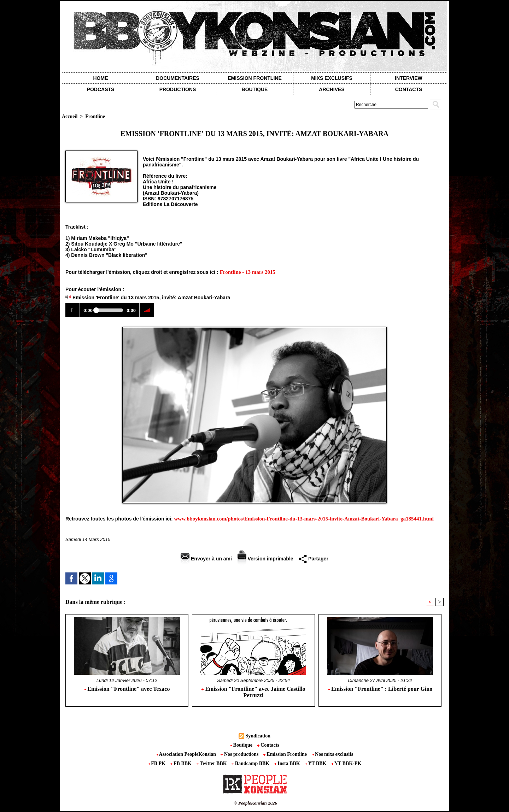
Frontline (95, 116)
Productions (178, 89)
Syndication (258, 736)
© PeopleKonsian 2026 (255, 803)
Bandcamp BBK (251, 763)
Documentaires (178, 78)
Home (101, 78)
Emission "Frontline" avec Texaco (127, 689)
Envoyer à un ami (206, 559)
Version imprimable (265, 559)
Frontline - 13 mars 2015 (248, 272)
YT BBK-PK (346, 763)
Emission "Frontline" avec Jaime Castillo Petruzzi (253, 692)
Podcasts (101, 89)
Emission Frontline (255, 78)
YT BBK (316, 763)
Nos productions (240, 754)
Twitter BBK (212, 763)
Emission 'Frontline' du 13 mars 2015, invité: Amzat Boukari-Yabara (151, 298)
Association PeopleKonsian (187, 754)
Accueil (70, 116)
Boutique (255, 89)
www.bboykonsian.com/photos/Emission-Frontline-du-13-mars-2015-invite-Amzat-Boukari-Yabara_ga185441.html (304, 519)
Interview (409, 78)
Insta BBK (288, 763)
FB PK (157, 763)
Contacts (268, 745)
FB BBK (182, 763)
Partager (314, 559)
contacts (409, 89)
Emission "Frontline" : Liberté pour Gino (380, 689)
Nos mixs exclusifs (333, 754)
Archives (332, 89)
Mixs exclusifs (332, 78)
